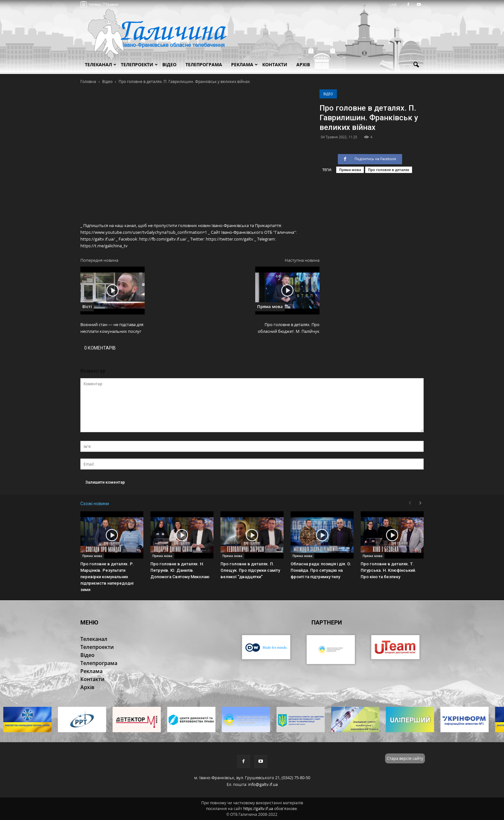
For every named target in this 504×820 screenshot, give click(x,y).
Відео (328, 94)
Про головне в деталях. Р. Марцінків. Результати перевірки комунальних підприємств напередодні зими (107, 577)
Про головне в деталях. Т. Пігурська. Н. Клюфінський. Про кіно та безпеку (388, 570)
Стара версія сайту (405, 758)
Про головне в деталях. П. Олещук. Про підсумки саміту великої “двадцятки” (250, 570)
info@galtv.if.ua (263, 784)
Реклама (244, 64)
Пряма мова (350, 170)
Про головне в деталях (389, 170)
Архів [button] (303, 64)
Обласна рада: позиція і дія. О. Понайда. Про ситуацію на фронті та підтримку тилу (321, 570)
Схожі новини (95, 504)
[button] (416, 65)
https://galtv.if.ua (258, 809)
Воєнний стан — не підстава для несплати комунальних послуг (112, 328)
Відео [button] (169, 64)
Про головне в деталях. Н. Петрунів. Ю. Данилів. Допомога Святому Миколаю (180, 570)
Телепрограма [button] (204, 64)
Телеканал (101, 64)
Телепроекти (139, 64)
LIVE (395, 5)
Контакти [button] (275, 64)
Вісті (87, 306)
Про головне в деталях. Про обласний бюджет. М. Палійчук (289, 328)
